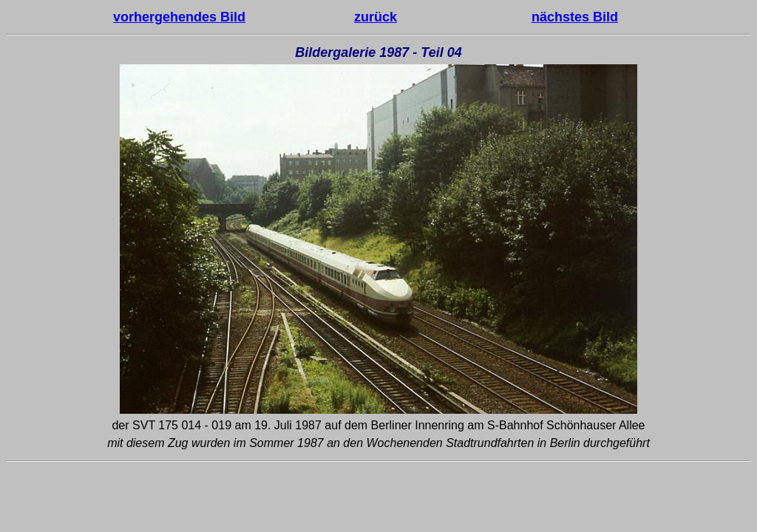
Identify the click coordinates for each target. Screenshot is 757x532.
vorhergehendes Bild (179, 17)
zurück (376, 17)
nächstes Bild (575, 17)
